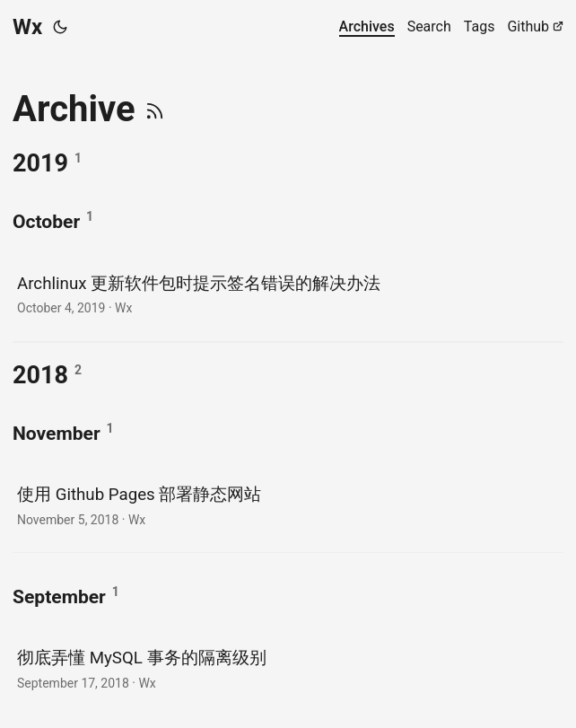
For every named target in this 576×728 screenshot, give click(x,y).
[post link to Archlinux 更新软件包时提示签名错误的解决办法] (288, 294)
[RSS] (155, 109)
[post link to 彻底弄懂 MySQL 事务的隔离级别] (288, 668)
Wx (27, 27)
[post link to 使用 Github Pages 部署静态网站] (288, 505)
